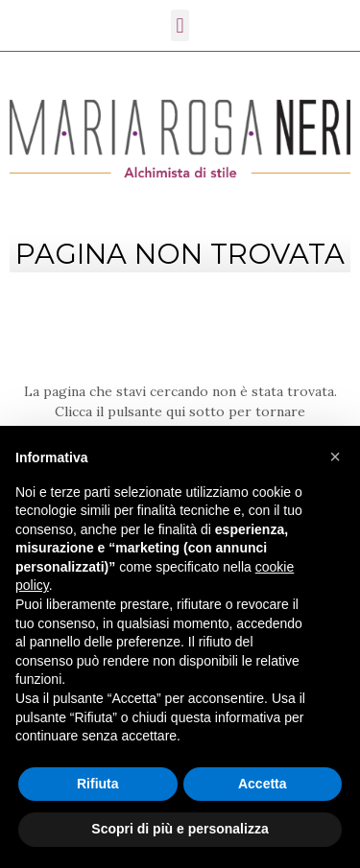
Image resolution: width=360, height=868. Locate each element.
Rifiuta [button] (98, 784)
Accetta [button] (263, 784)
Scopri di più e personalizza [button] (180, 829)
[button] (335, 457)
